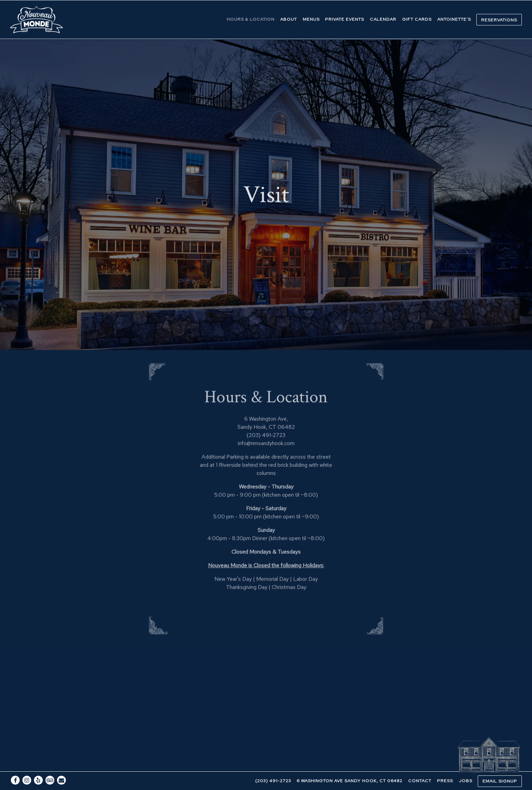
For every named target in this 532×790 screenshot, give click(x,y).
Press (445, 765)
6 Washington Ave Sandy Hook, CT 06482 (349, 765)
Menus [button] (311, 19)
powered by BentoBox (266, 782)
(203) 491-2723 (273, 765)
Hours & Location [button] (251, 19)
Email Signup (500, 766)
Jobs (465, 765)
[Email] (61, 765)
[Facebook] (15, 765)
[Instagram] (27, 765)
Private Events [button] (345, 19)
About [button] (289, 19)
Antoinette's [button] (454, 19)
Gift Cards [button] (417, 19)
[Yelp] (38, 765)
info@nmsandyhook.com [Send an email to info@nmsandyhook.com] (266, 414)
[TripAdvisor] (50, 765)
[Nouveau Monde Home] (37, 19)
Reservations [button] (499, 20)
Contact (420, 765)
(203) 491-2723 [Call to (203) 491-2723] (266, 406)
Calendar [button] (383, 19)
